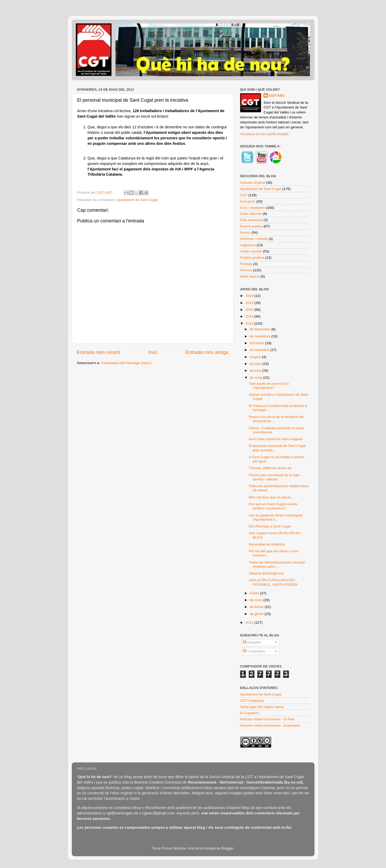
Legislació (248, 245)
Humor (245, 232)
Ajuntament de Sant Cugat (137, 200)
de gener (257, 614)
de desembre (261, 329)
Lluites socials (251, 251)
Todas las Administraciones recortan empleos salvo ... (277, 564)
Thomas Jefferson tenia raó (270, 468)
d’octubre (257, 343)
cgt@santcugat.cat (122, 813)
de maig (257, 378)
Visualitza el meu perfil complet (264, 134)
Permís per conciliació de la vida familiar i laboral (274, 477)
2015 (250, 310)
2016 (250, 303)
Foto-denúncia (251, 220)
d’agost (256, 357)
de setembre (260, 350)
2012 (250, 622)
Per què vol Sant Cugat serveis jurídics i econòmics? (273, 506)
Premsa (246, 270)
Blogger (227, 848)
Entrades (252, 642)
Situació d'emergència (266, 573)
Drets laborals (251, 214)
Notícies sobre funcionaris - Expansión (270, 725)
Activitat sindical (253, 183)
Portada (246, 264)
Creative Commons (165, 782)
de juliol (256, 364)
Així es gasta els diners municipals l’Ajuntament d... (276, 517)
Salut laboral (250, 276)
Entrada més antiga (207, 352)
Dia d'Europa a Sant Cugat (270, 526)
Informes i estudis (254, 239)
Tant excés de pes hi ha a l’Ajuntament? (269, 386)
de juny (256, 370)
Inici (153, 352)
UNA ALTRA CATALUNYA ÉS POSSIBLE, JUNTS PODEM (273, 582)
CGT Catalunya (252, 701)
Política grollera (252, 258)
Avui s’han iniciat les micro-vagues (276, 439)
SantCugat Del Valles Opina (262, 707)
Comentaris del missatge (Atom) (126, 363)
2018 (250, 296)
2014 (250, 316)
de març (257, 600)
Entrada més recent (99, 352)
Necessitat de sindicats (267, 544)
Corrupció (248, 201)
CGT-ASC (277, 96)
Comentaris (254, 651)
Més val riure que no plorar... (271, 497)
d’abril (255, 593)
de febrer (257, 607)
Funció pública (251, 226)
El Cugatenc (250, 713)
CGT (244, 195)
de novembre (261, 336)
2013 (250, 323)
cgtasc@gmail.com (158, 813)
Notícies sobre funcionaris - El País (268, 719)
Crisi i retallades (253, 208)
